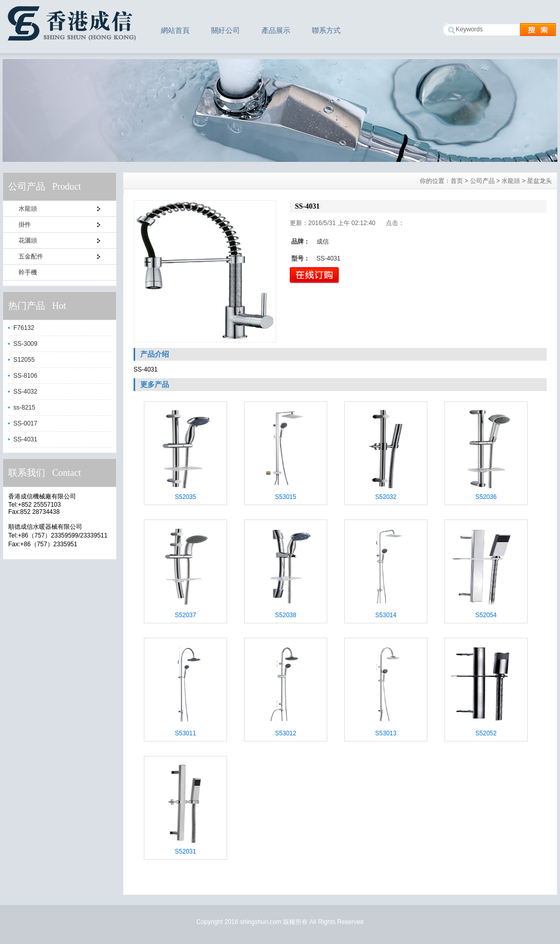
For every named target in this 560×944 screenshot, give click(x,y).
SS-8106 (25, 376)
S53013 (386, 733)
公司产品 (482, 181)
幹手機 (28, 272)
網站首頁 (175, 30)
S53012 (285, 733)
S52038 (285, 615)
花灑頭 (28, 240)
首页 (457, 181)
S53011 (185, 733)
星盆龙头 (539, 181)
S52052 (486, 733)
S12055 (24, 360)
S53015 (285, 497)
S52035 (185, 497)
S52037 (185, 615)
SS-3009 (25, 344)
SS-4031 (25, 439)
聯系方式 (326, 30)
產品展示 (276, 30)
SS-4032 (25, 392)
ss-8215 (24, 408)
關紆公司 (226, 30)
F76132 (24, 328)
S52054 (486, 615)
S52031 (185, 852)
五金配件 (31, 256)
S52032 (386, 497)
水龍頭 (28, 209)
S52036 (486, 497)
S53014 (386, 615)
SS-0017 (25, 423)
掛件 (25, 225)
